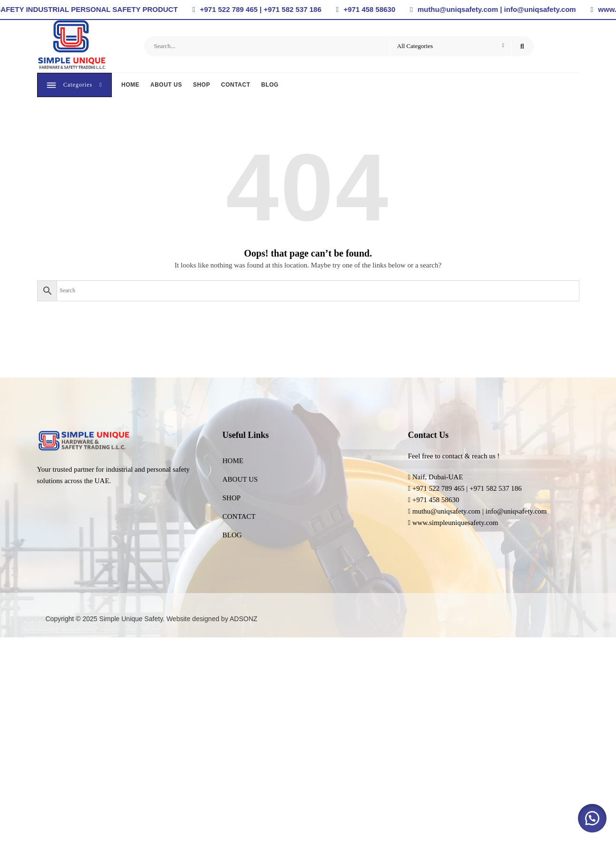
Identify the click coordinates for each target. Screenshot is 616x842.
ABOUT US (167, 86)
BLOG (270, 86)
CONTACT (236, 86)
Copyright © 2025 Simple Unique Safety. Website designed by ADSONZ (152, 621)
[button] (592, 818)
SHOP (202, 86)
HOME (131, 86)
